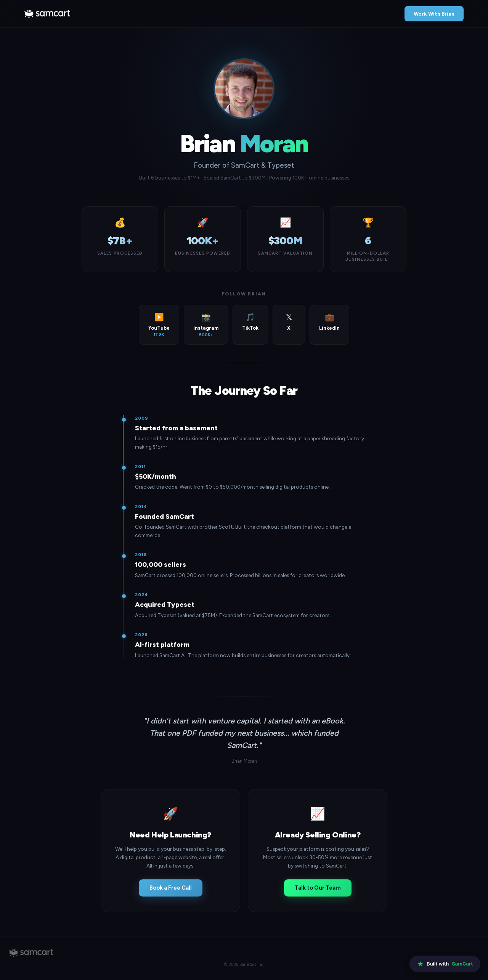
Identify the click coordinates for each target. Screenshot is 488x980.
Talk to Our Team (318, 888)
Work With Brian (434, 14)
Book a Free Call (171, 888)
